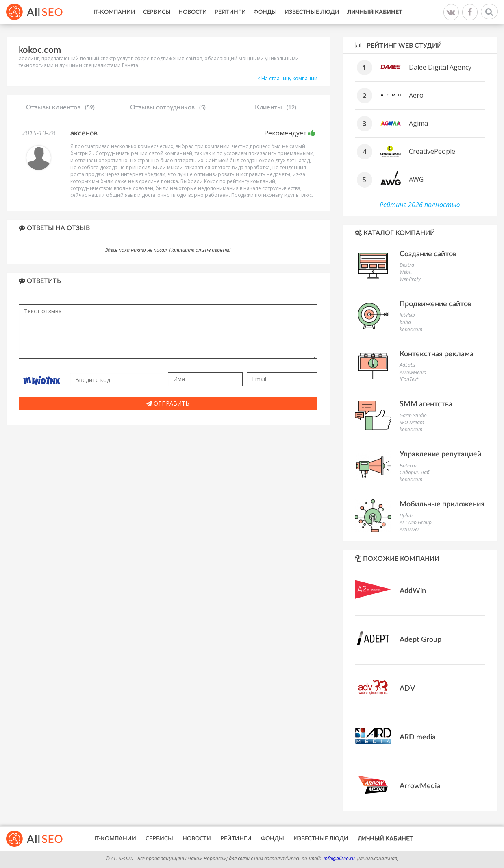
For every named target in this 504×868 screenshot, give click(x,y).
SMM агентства (426, 404)
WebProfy (410, 279)
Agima (418, 123)
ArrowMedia (413, 372)
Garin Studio (413, 415)
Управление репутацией (440, 454)
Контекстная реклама (437, 354)
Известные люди (312, 12)
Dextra (407, 265)
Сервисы (157, 12)
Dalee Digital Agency (440, 67)
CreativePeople (432, 151)
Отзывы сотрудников (168, 108)
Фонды (265, 12)
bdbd (405, 322)
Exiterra (408, 466)
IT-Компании (114, 12)
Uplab (406, 516)
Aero (416, 95)
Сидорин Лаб (415, 472)
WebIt (406, 272)
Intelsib (407, 315)
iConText (409, 379)
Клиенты (276, 108)
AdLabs (407, 365)
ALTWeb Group (416, 522)
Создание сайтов (428, 254)
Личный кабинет (375, 12)
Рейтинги (230, 12)
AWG (416, 179)
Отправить (168, 403)
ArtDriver (409, 529)
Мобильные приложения (442, 504)
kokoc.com (411, 329)
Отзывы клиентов (60, 108)
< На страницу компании (287, 78)
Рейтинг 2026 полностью (420, 205)
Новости (193, 12)
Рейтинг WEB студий (398, 45)
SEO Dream (412, 422)
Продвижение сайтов (436, 304)
